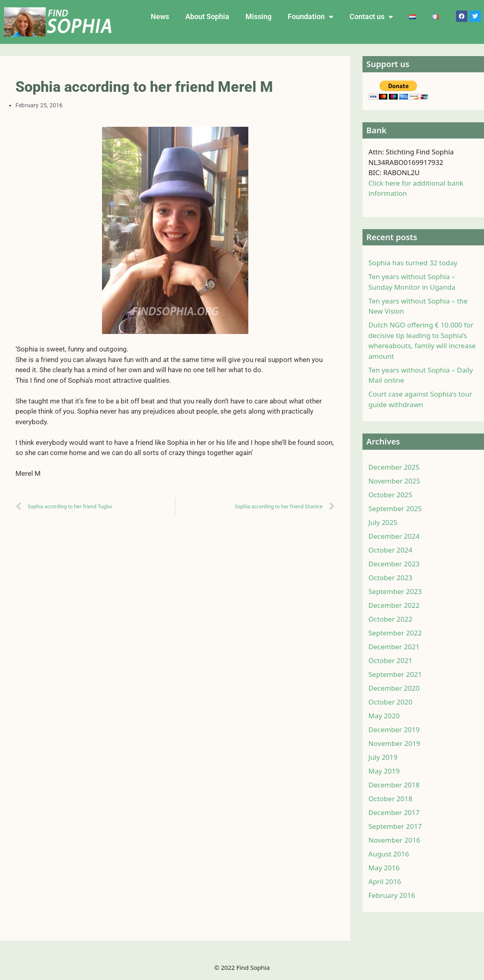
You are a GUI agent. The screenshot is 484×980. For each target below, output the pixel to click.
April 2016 (385, 881)
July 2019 (383, 757)
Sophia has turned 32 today (413, 263)
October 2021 (391, 660)
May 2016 (384, 868)
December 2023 (394, 564)
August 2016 (389, 854)
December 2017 (394, 812)
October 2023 (391, 578)
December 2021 (394, 647)
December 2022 (394, 605)
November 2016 (394, 840)
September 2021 (395, 674)
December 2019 (394, 730)
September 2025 (395, 508)
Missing (258, 16)
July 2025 (383, 522)
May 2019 (384, 771)
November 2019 (394, 743)
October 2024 (391, 550)
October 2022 (391, 619)
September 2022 (395, 633)
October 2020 (391, 702)
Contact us (371, 17)
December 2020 (394, 688)
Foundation (310, 17)
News (160, 16)
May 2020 (384, 716)
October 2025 (391, 495)
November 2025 (394, 481)
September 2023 (395, 591)
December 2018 (394, 785)
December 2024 (394, 536)
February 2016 (392, 895)
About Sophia (207, 16)
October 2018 (391, 799)
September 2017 (395, 826)
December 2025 (394, 467)
